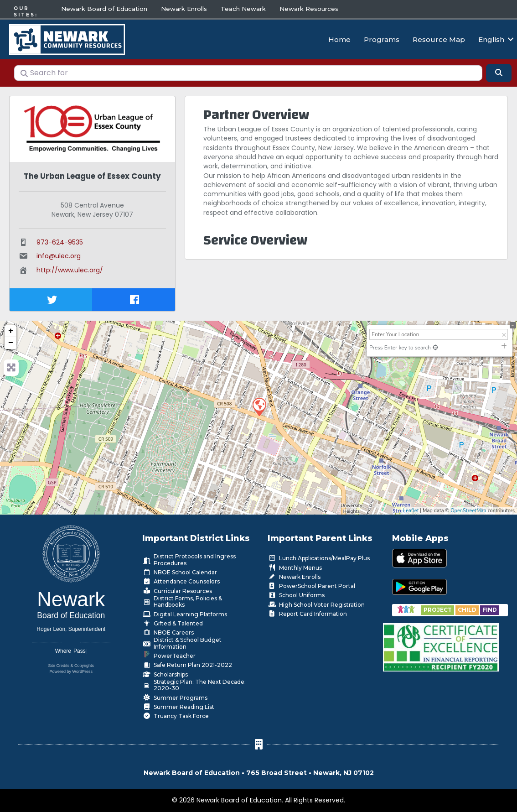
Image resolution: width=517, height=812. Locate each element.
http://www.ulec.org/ (70, 268)
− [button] (11, 341)
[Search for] (248, 71)
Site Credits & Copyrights (71, 663)
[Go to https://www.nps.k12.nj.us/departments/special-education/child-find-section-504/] (438, 608)
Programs (382, 38)
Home (339, 38)
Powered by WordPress (71, 669)
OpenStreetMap (468, 508)
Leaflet (411, 508)
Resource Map (439, 38)
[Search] (499, 71)
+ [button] (11, 329)
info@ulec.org (59, 254)
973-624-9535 (60, 240)
